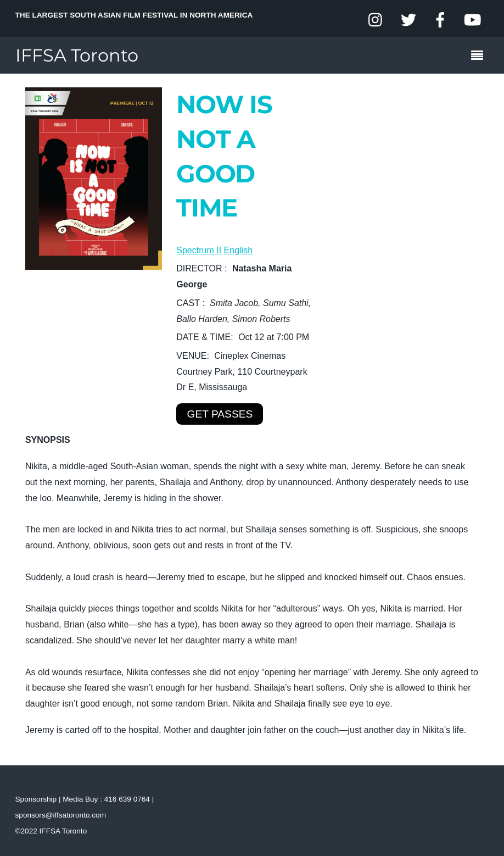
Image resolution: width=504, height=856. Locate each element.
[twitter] (408, 20)
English (238, 250)
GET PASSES (220, 414)
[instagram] (376, 20)
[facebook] (440, 20)
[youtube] (472, 20)
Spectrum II (199, 250)
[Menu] (480, 57)
